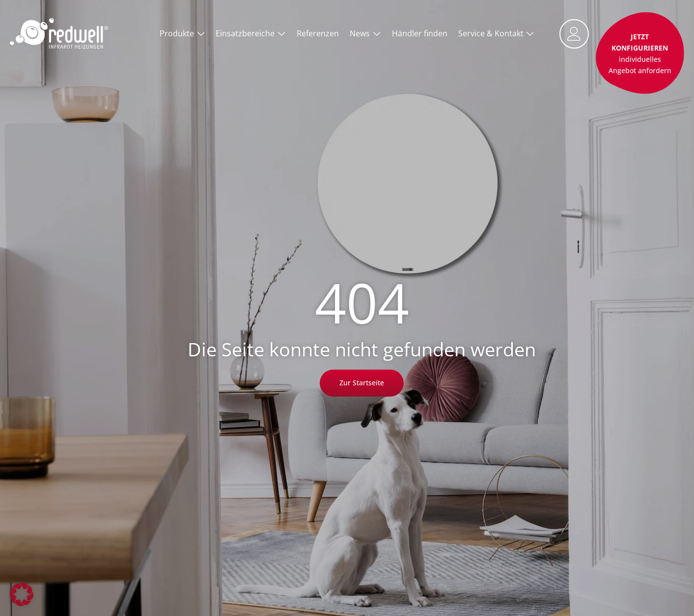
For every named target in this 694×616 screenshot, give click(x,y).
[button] (22, 594)
